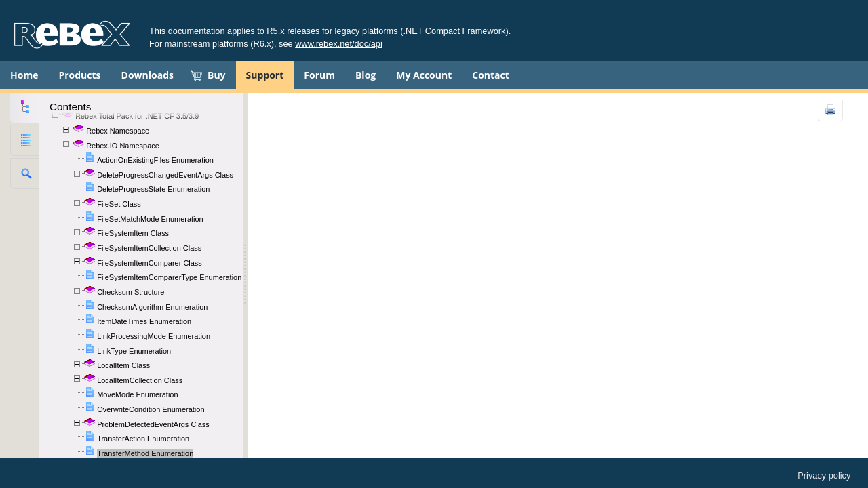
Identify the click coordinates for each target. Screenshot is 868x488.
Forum (319, 75)
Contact (491, 75)
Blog (366, 75)
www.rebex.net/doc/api (339, 44)
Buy (217, 75)
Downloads (147, 75)
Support (265, 75)
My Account (424, 75)
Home (24, 75)
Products (79, 75)
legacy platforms (367, 31)
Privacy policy (824, 475)
